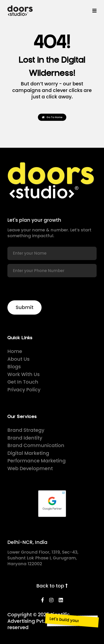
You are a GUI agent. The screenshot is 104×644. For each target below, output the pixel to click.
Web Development (30, 468)
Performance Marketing (37, 461)
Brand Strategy (26, 430)
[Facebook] (42, 600)
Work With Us (24, 374)
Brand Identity (25, 438)
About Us (18, 359)
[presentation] (37, 289)
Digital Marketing (28, 453)
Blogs (14, 367)
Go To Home (52, 117)
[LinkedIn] (61, 600)
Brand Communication (36, 445)
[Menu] (94, 11)
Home (15, 351)
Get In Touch (23, 382)
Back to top (52, 586)
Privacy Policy (24, 390)
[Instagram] (51, 600)
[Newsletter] (24, 307)
